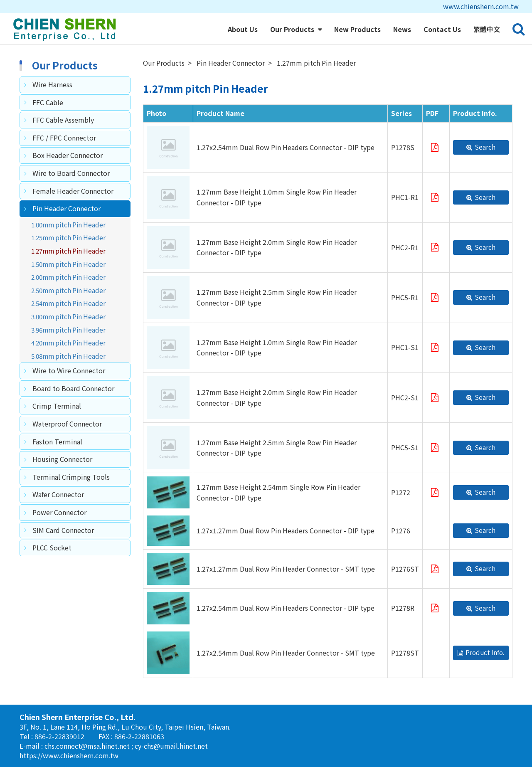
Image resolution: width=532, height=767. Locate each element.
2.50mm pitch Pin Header (68, 290)
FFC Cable (48, 102)
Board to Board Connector (73, 388)
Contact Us (442, 29)
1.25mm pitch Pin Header (68, 237)
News (402, 29)
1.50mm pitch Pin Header (68, 264)
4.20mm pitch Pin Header (68, 343)
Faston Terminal (57, 441)
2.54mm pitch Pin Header (68, 303)
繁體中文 (487, 29)
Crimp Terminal (57, 406)
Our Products (293, 29)
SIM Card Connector (63, 530)
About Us (243, 29)
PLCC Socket (52, 548)
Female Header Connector (73, 191)
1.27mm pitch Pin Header (68, 251)
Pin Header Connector (66, 208)
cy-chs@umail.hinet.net (171, 746)
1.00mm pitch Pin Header (68, 224)
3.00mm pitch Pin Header (68, 316)
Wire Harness (52, 84)
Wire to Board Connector (71, 173)
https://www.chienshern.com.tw (69, 755)
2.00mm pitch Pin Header (68, 277)
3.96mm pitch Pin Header (68, 330)
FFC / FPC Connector (64, 138)
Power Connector (59, 512)
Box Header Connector (68, 155)
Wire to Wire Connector (69, 370)
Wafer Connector (58, 494)
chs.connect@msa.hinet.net (88, 746)
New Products (357, 29)
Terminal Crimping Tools (71, 477)
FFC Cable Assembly (63, 120)
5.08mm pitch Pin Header (68, 356)
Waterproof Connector (67, 424)
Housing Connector (62, 459)
